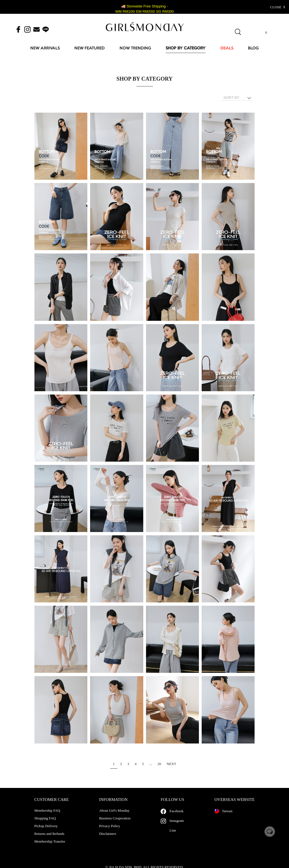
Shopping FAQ (45, 824)
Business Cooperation (115, 824)
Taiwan (223, 817)
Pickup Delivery (46, 832)
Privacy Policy (110, 832)
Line (173, 836)
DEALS (227, 48)
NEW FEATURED (90, 48)
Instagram (177, 826)
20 (159, 764)
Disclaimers (108, 839)
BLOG (253, 48)
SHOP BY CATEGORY (186, 48)
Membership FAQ (47, 816)
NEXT (171, 764)
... (151, 764)
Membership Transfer (50, 847)
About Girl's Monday (114, 816)
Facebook (176, 817)
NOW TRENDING (135, 48)
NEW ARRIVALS (45, 48)
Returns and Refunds (49, 839)
